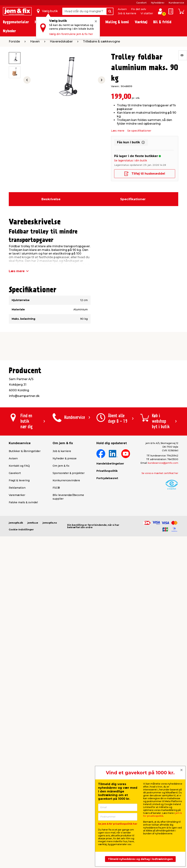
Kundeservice (176, 3)
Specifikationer (133, 199)
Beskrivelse (51, 199)
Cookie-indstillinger (21, 530)
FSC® (56, 488)
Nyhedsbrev (158, 3)
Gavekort (141, 3)
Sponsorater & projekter (69, 473)
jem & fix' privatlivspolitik (162, 814)
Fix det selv (139, 9)
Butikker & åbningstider (25, 451)
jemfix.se (33, 523)
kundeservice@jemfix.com (163, 463)
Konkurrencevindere (66, 480)
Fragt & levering (19, 480)
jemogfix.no (50, 523)
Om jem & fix (61, 466)
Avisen (122, 9)
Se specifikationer (139, 131)
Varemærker (17, 495)
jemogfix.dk (16, 523)
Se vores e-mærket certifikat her (160, 473)
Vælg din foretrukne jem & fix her (71, 34)
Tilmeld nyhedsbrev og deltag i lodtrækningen (140, 859)
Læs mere (118, 131)
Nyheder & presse (65, 458)
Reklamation (17, 488)
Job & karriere (127, 13)
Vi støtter (147, 13)
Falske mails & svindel (23, 502)
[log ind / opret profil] (160, 11)
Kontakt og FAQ (19, 466)
